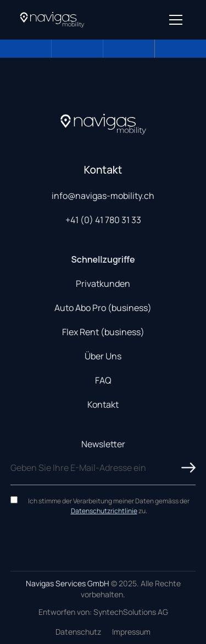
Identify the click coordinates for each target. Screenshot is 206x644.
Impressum (131, 632)
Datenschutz (78, 632)
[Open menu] (176, 20)
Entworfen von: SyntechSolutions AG (103, 612)
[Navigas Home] (52, 20)
